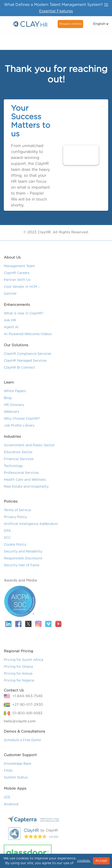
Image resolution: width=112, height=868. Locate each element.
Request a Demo (70, 24)
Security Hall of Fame (22, 569)
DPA (7, 535)
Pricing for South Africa (23, 664)
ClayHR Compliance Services (28, 358)
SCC (7, 542)
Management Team (19, 270)
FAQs (8, 774)
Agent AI (11, 331)
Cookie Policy (15, 548)
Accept (101, 861)
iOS (7, 801)
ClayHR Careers (17, 277)
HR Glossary (14, 409)
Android (11, 808)
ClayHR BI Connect (20, 371)
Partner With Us (17, 284)
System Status (16, 781)
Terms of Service (17, 514)
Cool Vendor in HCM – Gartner (22, 294)
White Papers (15, 395)
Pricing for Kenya (18, 677)
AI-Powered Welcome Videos (28, 338)
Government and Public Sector (29, 449)
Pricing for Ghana (18, 671)
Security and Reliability (23, 555)
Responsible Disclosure (23, 562)
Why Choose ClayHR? (22, 422)
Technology (13, 470)
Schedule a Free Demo (22, 744)
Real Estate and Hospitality (26, 490)
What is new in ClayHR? (24, 317)
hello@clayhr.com (20, 725)
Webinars (12, 416)
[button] (100, 24)
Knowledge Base (18, 767)
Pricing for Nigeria (19, 684)
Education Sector (18, 456)
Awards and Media (20, 584)
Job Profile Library (19, 429)
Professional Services (21, 477)
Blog (8, 402)
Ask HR (10, 324)
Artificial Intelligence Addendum (31, 528)
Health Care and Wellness (25, 484)
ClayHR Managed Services (25, 364)
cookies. (84, 861)
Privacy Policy (15, 521)
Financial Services (19, 463)
